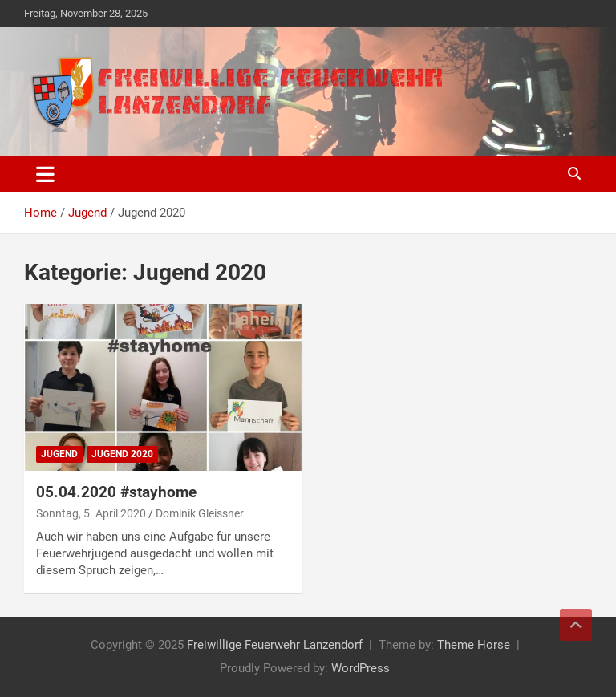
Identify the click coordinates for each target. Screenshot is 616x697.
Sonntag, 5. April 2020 (91, 513)
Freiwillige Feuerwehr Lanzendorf (275, 645)
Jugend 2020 (122, 454)
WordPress (361, 668)
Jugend (59, 454)
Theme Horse (474, 645)
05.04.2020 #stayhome (116, 492)
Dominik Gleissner (200, 513)
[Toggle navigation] (45, 174)
